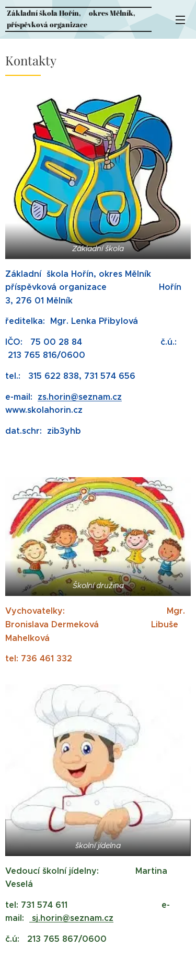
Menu (180, 20)
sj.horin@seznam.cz (71, 918)
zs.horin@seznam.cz (80, 397)
